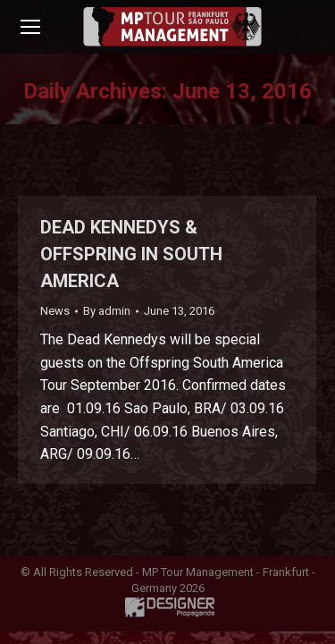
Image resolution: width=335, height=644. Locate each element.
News (55, 311)
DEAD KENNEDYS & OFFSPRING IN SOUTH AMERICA (131, 254)
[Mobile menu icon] (30, 27)
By (107, 311)
